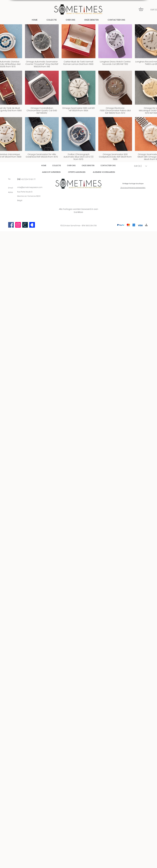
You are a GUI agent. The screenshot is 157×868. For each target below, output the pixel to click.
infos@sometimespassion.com (30, 187)
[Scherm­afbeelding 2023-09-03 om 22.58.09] (25, 225)
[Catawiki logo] (32, 225)
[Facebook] (11, 225)
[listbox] (141, 166)
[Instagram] (18, 225)
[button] (143, 9)
